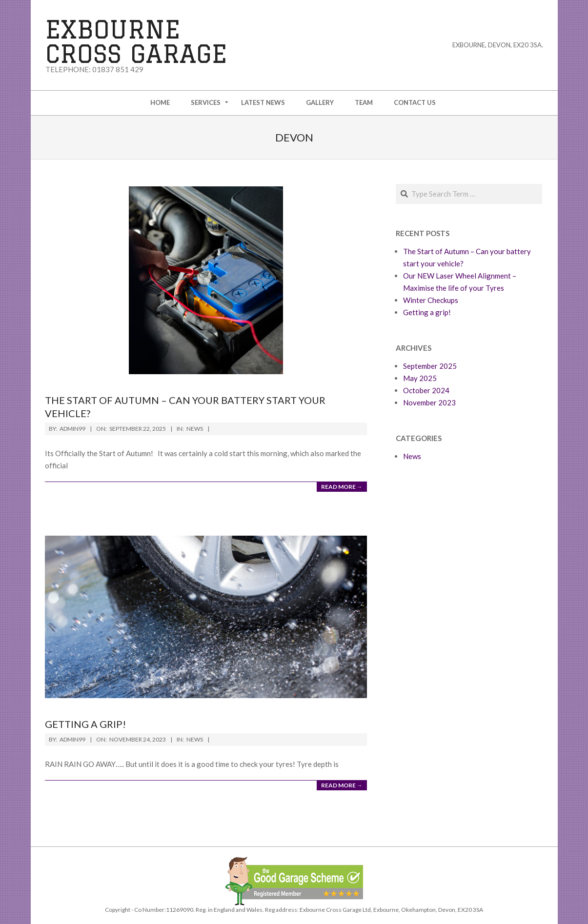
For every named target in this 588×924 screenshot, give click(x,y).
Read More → (342, 487)
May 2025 (420, 378)
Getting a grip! (85, 724)
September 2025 (430, 366)
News (195, 429)
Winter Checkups (431, 300)
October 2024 (426, 390)
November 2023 (429, 402)
